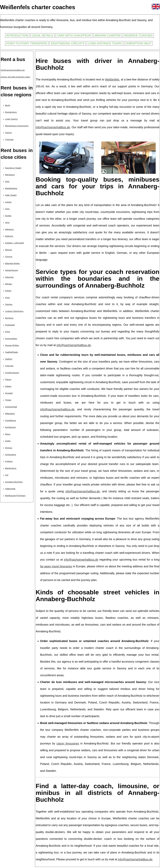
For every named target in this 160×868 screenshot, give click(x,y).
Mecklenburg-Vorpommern (17, 126)
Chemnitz (9, 366)
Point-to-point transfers (27, 43)
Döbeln (8, 386)
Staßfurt (9, 359)
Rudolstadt (10, 325)
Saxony (8, 133)
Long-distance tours (105, 43)
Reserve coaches (138, 35)
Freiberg (9, 461)
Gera (7, 209)
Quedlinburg (11, 421)
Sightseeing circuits (68, 43)
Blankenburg (11, 468)
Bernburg (9, 318)
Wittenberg (10, 414)
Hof (7, 475)
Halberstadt (10, 489)
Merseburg (10, 175)
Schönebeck (11, 455)
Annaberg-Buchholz (14, 482)
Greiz (7, 298)
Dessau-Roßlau (12, 345)
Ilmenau (9, 448)
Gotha (8, 441)
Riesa (8, 434)
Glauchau (9, 277)
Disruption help (138, 43)
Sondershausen (12, 373)
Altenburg (9, 229)
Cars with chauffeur (74, 35)
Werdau (9, 284)
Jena (7, 223)
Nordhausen (11, 427)
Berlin (8, 105)
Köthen (8, 291)
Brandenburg (11, 112)
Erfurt (8, 332)
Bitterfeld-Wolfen (12, 264)
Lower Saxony (11, 119)
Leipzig (8, 202)
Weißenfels (112, 79)
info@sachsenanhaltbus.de (13, 70)
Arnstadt (9, 393)
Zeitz (7, 182)
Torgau (8, 400)
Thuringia (9, 140)
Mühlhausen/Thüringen (15, 496)
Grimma (9, 257)
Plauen (8, 380)
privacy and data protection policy (15, 77)
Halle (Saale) (11, 195)
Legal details (42, 35)
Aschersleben (11, 339)
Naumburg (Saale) (13, 168)
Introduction (17, 35)
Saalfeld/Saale (11, 352)
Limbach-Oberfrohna (14, 311)
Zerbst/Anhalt (11, 407)
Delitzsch (9, 236)
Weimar (8, 250)
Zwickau (9, 304)
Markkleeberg (11, 188)
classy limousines (68, 743)
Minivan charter (108, 35)
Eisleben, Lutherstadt (14, 243)
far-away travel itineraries (56, 566)
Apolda (8, 216)
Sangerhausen (12, 270)
